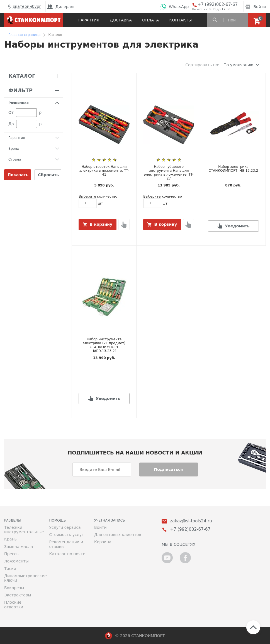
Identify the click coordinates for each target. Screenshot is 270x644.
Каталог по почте (67, 554)
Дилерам (60, 7)
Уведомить (237, 226)
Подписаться (168, 470)
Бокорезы (14, 588)
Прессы (12, 554)
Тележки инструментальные (23, 530)
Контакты (181, 20)
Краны (11, 539)
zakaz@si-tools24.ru (191, 521)
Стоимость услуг (67, 535)
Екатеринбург (24, 7)
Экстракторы (18, 595)
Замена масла (19, 547)
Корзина (103, 542)
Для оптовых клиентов (118, 535)
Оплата (150, 20)
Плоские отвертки (14, 604)
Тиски (10, 569)
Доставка (121, 20)
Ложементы (16, 561)
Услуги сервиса (65, 527)
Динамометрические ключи (23, 578)
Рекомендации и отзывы (66, 544)
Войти (255, 7)
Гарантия (89, 20)
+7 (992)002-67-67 (217, 5)
